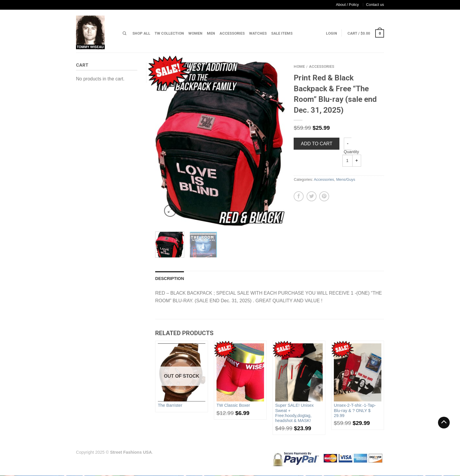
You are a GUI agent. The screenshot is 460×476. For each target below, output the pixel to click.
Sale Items (282, 33)
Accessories (232, 33)
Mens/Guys (346, 179)
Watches (258, 33)
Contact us (375, 5)
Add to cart (317, 144)
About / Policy (347, 5)
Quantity (351, 152)
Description (170, 278)
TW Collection (169, 33)
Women (195, 33)
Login (332, 33)
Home (299, 66)
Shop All (141, 33)
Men (211, 33)
